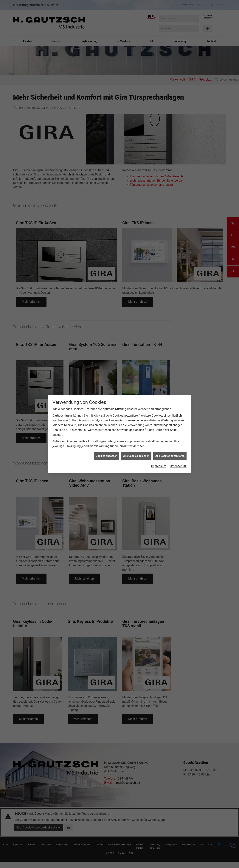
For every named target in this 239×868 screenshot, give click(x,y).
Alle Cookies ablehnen (136, 456)
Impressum (159, 466)
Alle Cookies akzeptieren (170, 456)
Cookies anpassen (107, 456)
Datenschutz (178, 466)
